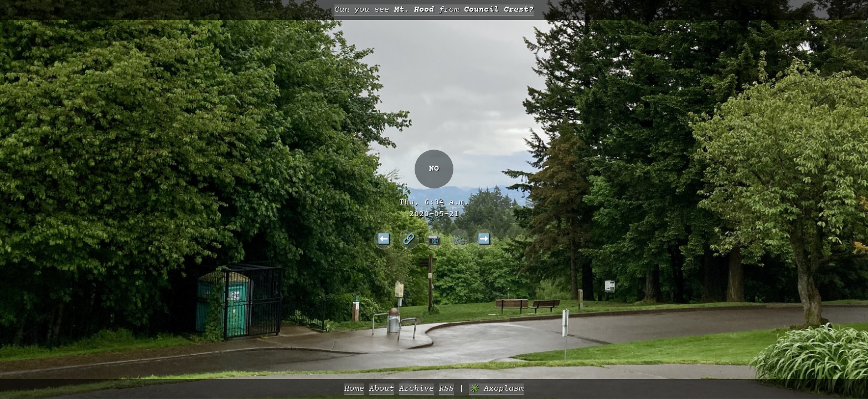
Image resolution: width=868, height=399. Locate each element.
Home (354, 389)
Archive (417, 389)
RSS (446, 389)
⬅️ (384, 239)
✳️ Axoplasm (496, 389)
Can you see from (434, 10)
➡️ (484, 239)
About (382, 389)
